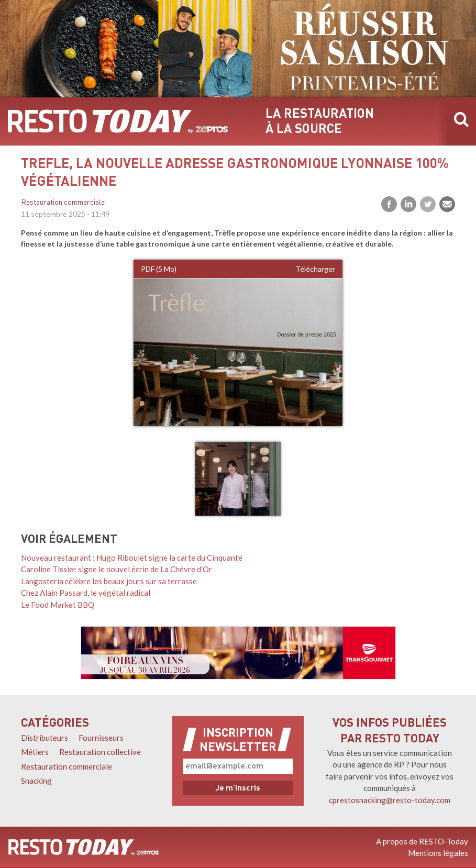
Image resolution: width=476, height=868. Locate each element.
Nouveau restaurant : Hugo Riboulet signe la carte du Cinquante (132, 558)
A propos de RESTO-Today (422, 841)
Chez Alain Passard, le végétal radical (86, 593)
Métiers (35, 752)
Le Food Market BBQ (58, 605)
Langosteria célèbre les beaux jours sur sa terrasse (109, 581)
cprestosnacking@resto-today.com (390, 800)
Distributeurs (45, 738)
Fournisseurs (101, 738)
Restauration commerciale (63, 203)
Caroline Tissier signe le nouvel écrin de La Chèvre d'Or (117, 569)
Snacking (36, 781)
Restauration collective (100, 752)
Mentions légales (438, 853)
